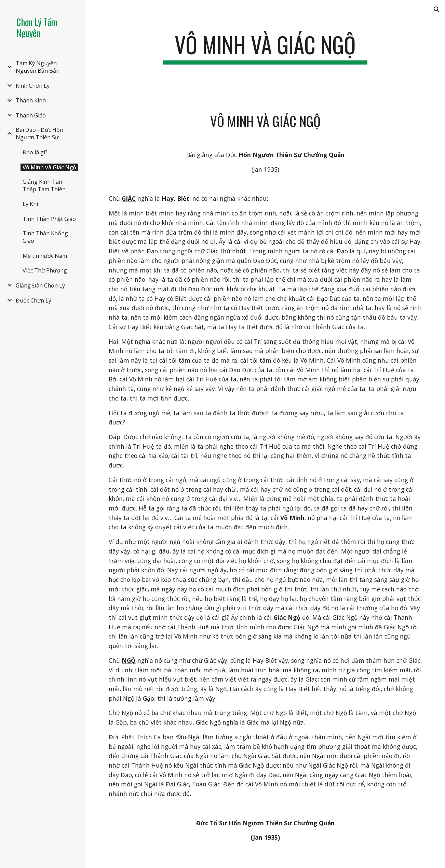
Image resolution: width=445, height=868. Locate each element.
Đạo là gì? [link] (35, 152)
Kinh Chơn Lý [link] (33, 86)
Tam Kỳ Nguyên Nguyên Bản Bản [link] (38, 67)
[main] (265, 48)
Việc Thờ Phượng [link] (45, 270)
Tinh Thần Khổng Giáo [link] (45, 237)
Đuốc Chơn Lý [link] (33, 300)
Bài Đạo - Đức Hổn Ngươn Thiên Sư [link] (39, 134)
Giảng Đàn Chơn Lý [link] (40, 285)
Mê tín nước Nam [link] (45, 256)
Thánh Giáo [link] (31, 115)
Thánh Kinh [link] (31, 100)
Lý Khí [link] (30, 204)
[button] (437, 10)
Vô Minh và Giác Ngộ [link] (49, 167)
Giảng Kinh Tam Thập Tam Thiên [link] (44, 185)
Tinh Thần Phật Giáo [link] (49, 219)
